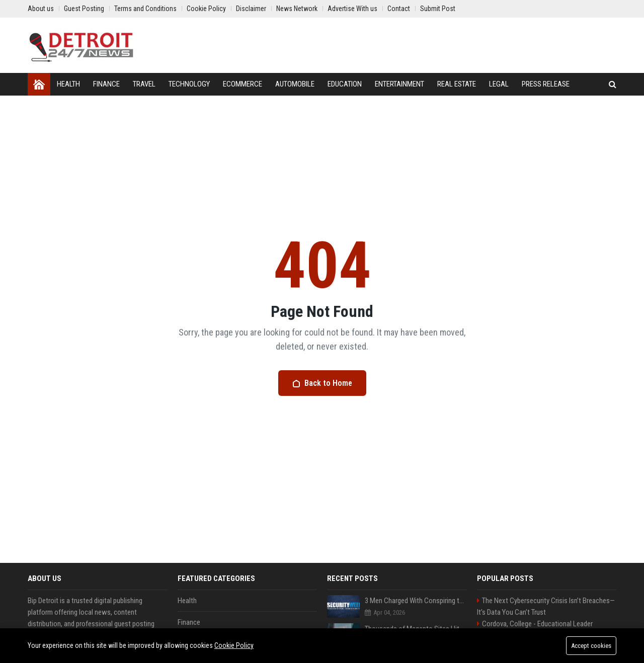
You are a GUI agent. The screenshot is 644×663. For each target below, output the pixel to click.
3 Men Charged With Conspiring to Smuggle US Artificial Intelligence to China (416, 601)
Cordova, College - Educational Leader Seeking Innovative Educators (535, 630)
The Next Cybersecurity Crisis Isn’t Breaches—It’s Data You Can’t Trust (546, 606)
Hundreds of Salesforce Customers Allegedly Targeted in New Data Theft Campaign (416, 657)
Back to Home (322, 383)
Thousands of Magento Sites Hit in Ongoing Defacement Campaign (416, 629)
